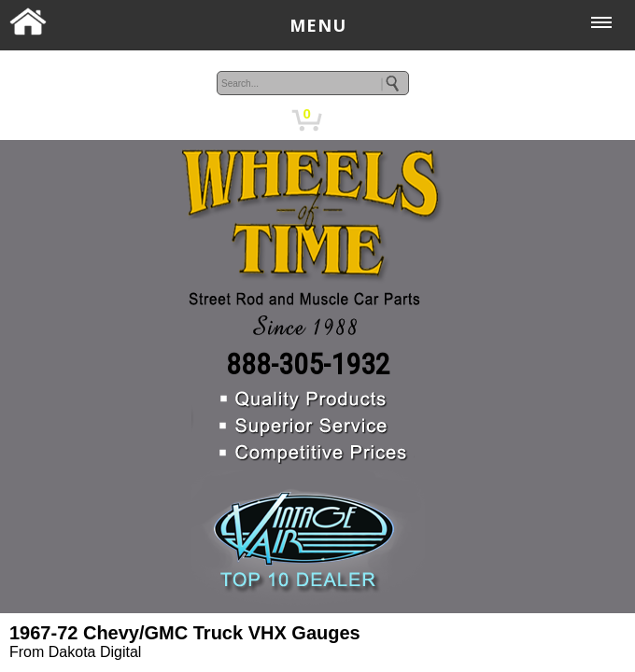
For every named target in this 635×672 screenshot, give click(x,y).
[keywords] (313, 83)
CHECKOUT (397, 120)
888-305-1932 (308, 364)
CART (341, 120)
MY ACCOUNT (241, 120)
